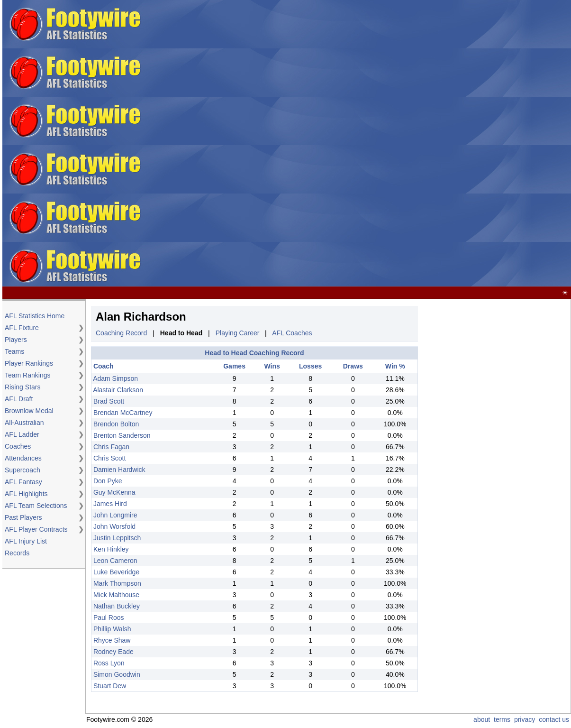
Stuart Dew (110, 686)
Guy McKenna (114, 492)
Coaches (18, 446)
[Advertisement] (324, 144)
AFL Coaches (292, 333)
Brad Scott (109, 401)
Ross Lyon (109, 663)
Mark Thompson (117, 583)
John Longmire (115, 515)
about (482, 719)
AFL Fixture (22, 328)
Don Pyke (108, 481)
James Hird (110, 504)
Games (234, 366)
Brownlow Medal (29, 411)
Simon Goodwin (117, 674)
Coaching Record (121, 333)
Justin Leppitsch (117, 538)
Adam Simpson (115, 378)
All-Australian (24, 423)
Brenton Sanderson (122, 435)
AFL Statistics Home (35, 316)
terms (502, 719)
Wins (272, 366)
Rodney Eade (113, 652)
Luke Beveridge (116, 572)
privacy (525, 719)
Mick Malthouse (116, 595)
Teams (14, 351)
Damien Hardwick (119, 470)
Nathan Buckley (117, 606)
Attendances (23, 458)
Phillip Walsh (112, 629)
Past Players (23, 517)
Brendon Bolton (116, 424)
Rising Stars (23, 387)
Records (17, 553)
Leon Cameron (115, 561)
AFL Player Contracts (36, 529)
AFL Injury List (26, 541)
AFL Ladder (22, 434)
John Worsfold (114, 526)
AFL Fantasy (23, 482)
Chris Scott (109, 458)
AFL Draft (19, 399)
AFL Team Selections (36, 506)
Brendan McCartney (123, 413)
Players (16, 340)
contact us (554, 719)
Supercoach (23, 470)
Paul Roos (109, 617)
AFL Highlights (26, 494)
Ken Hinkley (111, 549)
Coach (104, 366)
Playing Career (238, 333)
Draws (353, 366)
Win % (395, 366)
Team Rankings (28, 375)
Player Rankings (29, 363)
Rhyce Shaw (112, 640)
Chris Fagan (111, 447)
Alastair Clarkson (118, 390)
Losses (310, 366)
